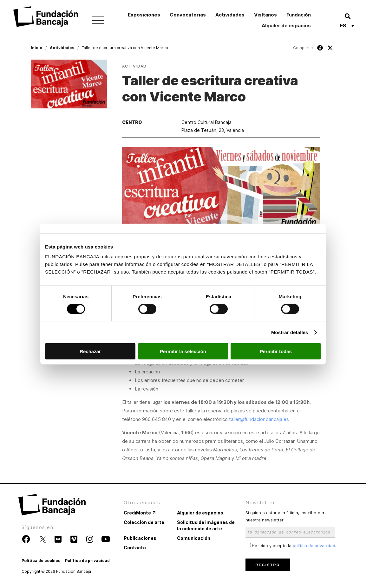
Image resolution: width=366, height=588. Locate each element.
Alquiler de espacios (286, 26)
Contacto (135, 548)
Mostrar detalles (290, 332)
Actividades (230, 15)
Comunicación (194, 538)
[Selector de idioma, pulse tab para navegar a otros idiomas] (347, 25)
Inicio (36, 48)
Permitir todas (276, 351)
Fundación (299, 15)
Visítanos (265, 15)
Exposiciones (144, 15)
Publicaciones (140, 538)
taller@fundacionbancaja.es (259, 419)
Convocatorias (188, 15)
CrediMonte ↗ (140, 513)
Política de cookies (41, 561)
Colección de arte (144, 522)
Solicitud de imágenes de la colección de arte (206, 525)
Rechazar (90, 351)
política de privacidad (314, 546)
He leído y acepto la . (291, 546)
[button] (347, 16)
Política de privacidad (87, 561)
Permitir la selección (183, 351)
